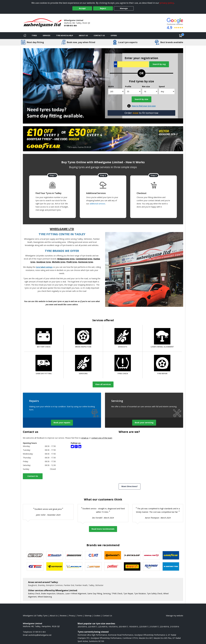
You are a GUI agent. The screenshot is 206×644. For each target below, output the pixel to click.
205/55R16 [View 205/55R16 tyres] (82, 627)
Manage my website (175, 616)
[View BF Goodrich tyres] (55, 555)
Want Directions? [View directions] (130, 486)
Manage (124, 8)
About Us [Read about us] (54, 616)
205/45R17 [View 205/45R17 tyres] (123, 627)
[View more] (103, 139)
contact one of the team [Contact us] (102, 438)
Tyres (34, 35)
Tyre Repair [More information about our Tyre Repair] (128, 594)
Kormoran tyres (86, 262)
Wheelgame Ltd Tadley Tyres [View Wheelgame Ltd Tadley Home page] (35, 616)
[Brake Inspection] (83, 338)
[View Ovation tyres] (93, 566)
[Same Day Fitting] (44, 365)
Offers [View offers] (114, 35)
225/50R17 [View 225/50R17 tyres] (144, 627)
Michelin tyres (59, 262)
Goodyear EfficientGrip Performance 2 (151, 635)
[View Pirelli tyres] (132, 566)
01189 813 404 (70, 26)
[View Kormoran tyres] (55, 566)
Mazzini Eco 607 (146, 638)
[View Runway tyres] (151, 566)
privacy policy (167, 3)
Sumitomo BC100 (96, 641)
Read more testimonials (103, 529)
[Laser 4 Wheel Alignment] (162, 338)
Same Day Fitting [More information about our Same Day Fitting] (95, 594)
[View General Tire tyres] (151, 555)
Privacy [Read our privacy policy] (72, 616)
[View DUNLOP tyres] (132, 555)
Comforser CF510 (130, 638)
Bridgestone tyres (66, 259)
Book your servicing (144, 423)
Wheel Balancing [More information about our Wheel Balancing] (45, 597)
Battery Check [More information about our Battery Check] (34, 594)
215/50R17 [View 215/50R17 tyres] (154, 627)
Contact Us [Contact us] (99, 35)
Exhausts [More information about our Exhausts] (60, 594)
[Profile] (133, 91)
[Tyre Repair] (162, 365)
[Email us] (40, 635)
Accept (82, 8)
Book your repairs (62, 423)
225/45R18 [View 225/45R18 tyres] (164, 627)
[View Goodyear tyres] (171, 555)
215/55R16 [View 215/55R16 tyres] (174, 627)
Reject (103, 8)
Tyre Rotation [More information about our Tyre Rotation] (140, 594)
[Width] (116, 91)
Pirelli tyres (72, 262)
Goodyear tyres (44, 262)
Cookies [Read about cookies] (97, 616)
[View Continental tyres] (113, 555)
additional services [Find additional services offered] (97, 204)
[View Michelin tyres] (74, 566)
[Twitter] (72, 446)
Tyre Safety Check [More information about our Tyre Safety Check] (155, 594)
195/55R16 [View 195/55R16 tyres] (113, 627)
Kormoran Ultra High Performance (92, 635)
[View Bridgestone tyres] (74, 555)
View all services (103, 384)
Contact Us (33, 476)
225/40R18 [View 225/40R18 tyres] (103, 627)
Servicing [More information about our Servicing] (107, 594)
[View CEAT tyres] (93, 555)
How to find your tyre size (144, 106)
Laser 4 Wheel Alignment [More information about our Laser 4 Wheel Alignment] (76, 594)
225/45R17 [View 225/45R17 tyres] (92, 627)
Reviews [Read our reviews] (63, 616)
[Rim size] (150, 91)
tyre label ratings (44, 267)
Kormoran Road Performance (121, 635)
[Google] (76, 446)
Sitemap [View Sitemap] (88, 616)
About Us (83, 35)
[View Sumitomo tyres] (171, 566)
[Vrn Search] (131, 64)
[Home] (25, 36)
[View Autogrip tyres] (35, 555)
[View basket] (181, 36)
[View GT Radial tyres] (35, 566)
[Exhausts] (123, 338)
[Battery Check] (44, 338)
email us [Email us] (85, 438)
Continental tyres (84, 259)
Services (47, 35)
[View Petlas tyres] (113, 566)
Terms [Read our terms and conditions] (80, 616)
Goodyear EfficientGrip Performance (106, 638)
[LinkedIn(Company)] (80, 446)
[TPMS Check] (123, 365)
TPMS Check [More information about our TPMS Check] (117, 594)
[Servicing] (83, 365)
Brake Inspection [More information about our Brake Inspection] (48, 594)
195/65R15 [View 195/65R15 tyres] (133, 627)
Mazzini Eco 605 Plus (163, 638)
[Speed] (167, 91)
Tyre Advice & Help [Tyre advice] (65, 35)
